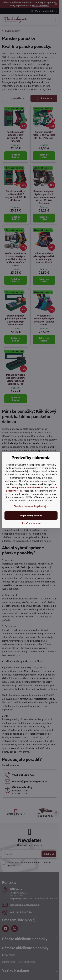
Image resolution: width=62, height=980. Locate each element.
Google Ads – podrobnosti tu (27, 487)
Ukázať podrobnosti (31, 523)
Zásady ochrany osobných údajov (31, 506)
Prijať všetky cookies (31, 516)
